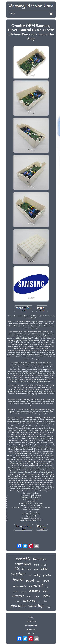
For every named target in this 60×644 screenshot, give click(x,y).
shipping (23, 592)
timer (29, 569)
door (40, 602)
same (44, 569)
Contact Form (31, 621)
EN (29, 633)
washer (18, 574)
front (37, 565)
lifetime (20, 569)
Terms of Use (31, 629)
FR (33, 633)
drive (29, 596)
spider (16, 591)
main (47, 587)
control (36, 586)
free (45, 601)
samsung (34, 591)
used (30, 576)
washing (36, 606)
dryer (38, 581)
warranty (20, 586)
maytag (29, 600)
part (46, 595)
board (18, 580)
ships (45, 591)
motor (18, 601)
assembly (23, 559)
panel (30, 580)
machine (18, 606)
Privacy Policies (31, 625)
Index (31, 617)
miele (44, 565)
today (37, 575)
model (46, 581)
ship (49, 607)
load (36, 569)
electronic (18, 596)
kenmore (40, 559)
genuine (47, 575)
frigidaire (37, 597)
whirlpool (23, 564)
